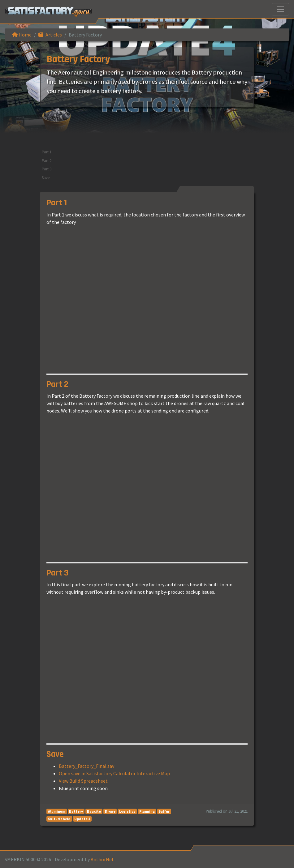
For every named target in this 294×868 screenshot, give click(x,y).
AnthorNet (102, 859)
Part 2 (47, 161)
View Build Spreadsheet (83, 781)
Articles (50, 35)
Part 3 (47, 169)
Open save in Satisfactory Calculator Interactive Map (114, 773)
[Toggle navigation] (280, 9)
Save (46, 178)
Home (22, 35)
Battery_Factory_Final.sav (86, 766)
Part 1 (47, 152)
